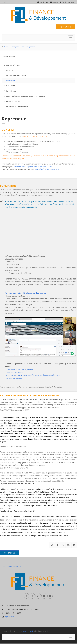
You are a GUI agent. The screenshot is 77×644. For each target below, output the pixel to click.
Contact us (10, 553)
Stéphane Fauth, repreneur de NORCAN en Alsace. (33, 166)
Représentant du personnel (16, 106)
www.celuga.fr (28, 631)
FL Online (66, 27)
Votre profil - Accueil (18, 47)
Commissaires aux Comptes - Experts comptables (24, 96)
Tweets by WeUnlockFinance (13, 566)
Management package (14, 378)
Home (7, 47)
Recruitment (43, 2)
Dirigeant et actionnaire (15, 75)
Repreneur (31, 47)
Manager (8, 70)
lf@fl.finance (9, 617)
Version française (67, 2)
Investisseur (10, 91)
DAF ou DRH (10, 86)
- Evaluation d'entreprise (14, 372)
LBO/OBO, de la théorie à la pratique (19, 369)
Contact (54, 2)
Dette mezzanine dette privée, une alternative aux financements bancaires (33, 375)
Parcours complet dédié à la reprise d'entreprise (25, 293)
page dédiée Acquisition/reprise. (48, 169)
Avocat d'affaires (12, 101)
